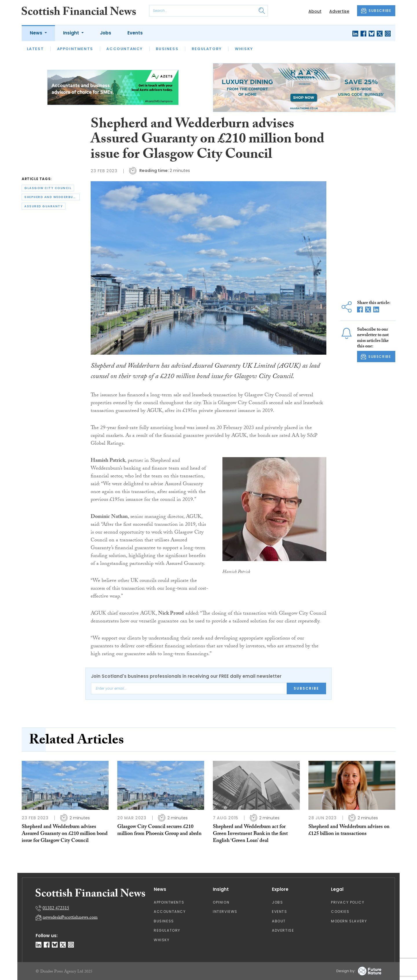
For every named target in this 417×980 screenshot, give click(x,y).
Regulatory (207, 49)
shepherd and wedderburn (51, 197)
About (315, 11)
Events (135, 33)
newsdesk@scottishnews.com (70, 918)
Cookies (340, 912)
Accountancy (125, 49)
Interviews (225, 912)
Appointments (75, 49)
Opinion (221, 902)
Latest (35, 49)
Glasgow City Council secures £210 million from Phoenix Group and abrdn (159, 831)
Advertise (339, 11)
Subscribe (306, 688)
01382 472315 (56, 909)
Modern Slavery (349, 921)
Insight (72, 33)
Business (167, 49)
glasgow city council (48, 188)
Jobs (106, 33)
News (37, 33)
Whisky (244, 49)
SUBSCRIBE (376, 11)
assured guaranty (44, 206)
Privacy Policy (348, 902)
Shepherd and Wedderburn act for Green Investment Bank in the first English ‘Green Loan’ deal (250, 834)
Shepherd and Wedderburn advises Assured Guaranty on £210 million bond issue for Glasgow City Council (65, 834)
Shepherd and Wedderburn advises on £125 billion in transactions (349, 831)
